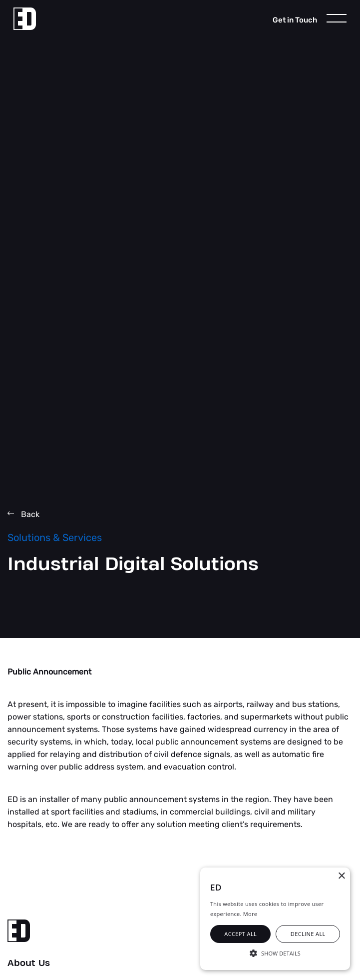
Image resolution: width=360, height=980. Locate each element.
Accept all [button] (240, 934)
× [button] (341, 876)
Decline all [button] (308, 934)
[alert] (275, 919)
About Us (29, 963)
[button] (275, 952)
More (250, 914)
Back (23, 514)
